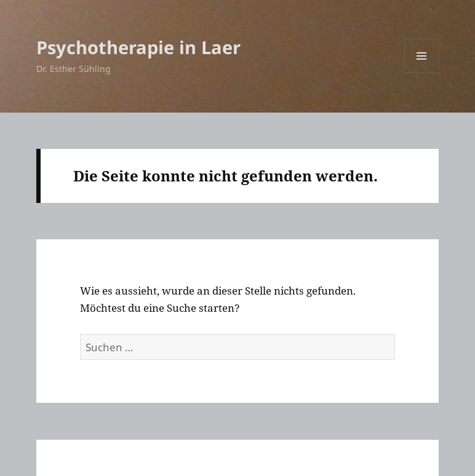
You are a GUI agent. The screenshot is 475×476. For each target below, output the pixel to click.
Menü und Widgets (422, 73)
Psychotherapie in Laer (138, 47)
